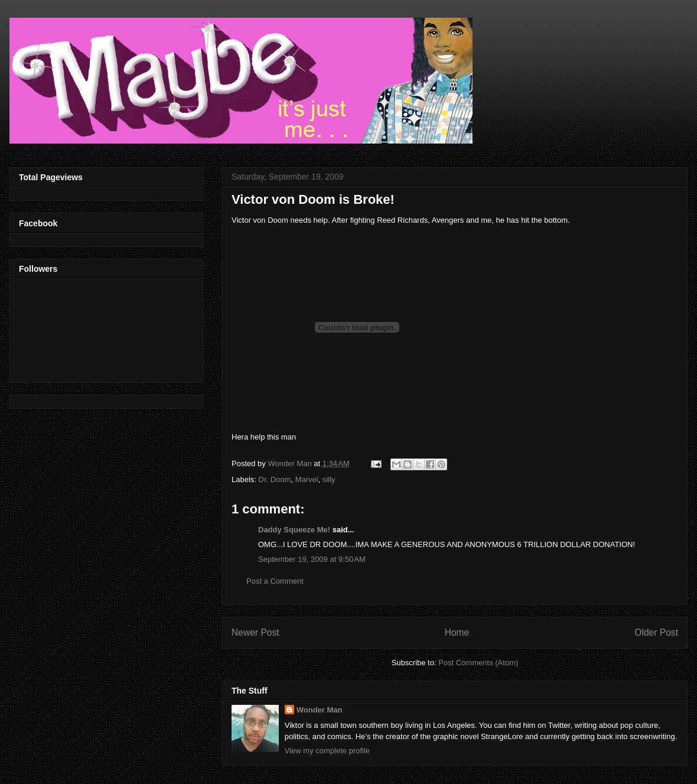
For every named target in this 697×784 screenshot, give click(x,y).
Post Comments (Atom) (478, 663)
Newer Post (255, 632)
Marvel (307, 479)
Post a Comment (275, 581)
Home (457, 632)
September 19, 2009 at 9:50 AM (312, 559)
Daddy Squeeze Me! (294, 530)
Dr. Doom (275, 479)
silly (329, 479)
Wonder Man (320, 710)
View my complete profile (327, 751)
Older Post (656, 632)
